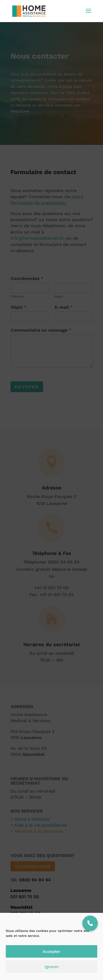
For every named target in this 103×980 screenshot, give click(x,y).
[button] (90, 923)
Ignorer (52, 967)
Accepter (51, 952)
